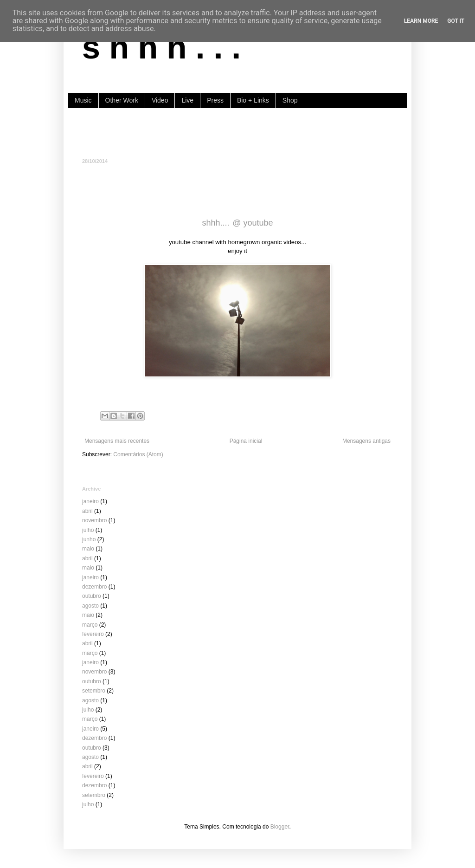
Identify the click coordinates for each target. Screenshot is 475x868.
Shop (290, 100)
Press (215, 100)
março (90, 625)
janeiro (90, 501)
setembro (94, 691)
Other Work (122, 100)
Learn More (421, 21)
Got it (456, 21)
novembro (94, 520)
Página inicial (246, 441)
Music (83, 100)
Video (160, 100)
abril (87, 511)
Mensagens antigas (366, 441)
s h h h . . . (161, 47)
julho (88, 530)
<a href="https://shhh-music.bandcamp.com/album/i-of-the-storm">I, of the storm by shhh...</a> (237, 132)
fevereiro (93, 634)
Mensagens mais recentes (117, 441)
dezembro (94, 587)
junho (89, 539)
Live (187, 100)
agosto (90, 606)
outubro (92, 596)
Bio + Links (253, 100)
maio (88, 549)
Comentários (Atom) (138, 454)
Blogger (280, 827)
